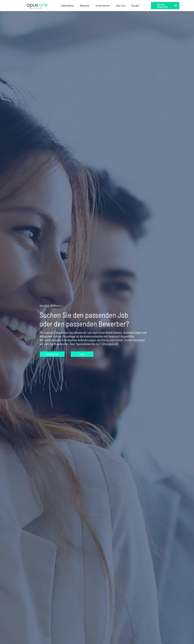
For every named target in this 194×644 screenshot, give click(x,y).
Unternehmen (103, 6)
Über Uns (121, 6)
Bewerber (85, 6)
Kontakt (135, 6)
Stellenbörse (67, 6)
